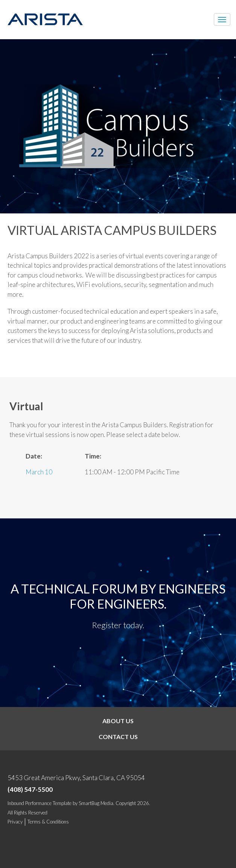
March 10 (39, 472)
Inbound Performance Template (40, 803)
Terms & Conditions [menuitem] (48, 822)
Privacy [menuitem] (15, 822)
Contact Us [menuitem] (118, 737)
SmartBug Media (96, 803)
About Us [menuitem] (118, 721)
